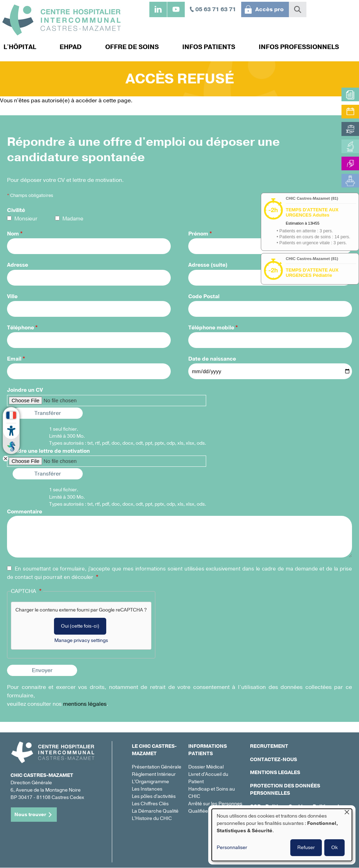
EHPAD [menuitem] (71, 47)
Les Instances (147, 789)
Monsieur (26, 219)
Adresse (18, 265)
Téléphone (21, 328)
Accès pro (269, 9)
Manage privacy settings (81, 640)
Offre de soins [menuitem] (132, 47)
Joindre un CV (25, 390)
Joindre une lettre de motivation (48, 451)
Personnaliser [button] (232, 848)
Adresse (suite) (208, 265)
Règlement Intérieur (154, 774)
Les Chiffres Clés (150, 804)
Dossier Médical (206, 767)
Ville (12, 296)
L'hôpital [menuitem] (20, 47)
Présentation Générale (157, 767)
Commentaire (25, 512)
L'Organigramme (150, 782)
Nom (13, 234)
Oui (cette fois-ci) (80, 626)
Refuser (306, 848)
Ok (334, 848)
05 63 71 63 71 (216, 9)
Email (14, 359)
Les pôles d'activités (154, 796)
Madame (73, 219)
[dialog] (282, 835)
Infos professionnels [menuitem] (299, 47)
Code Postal (204, 296)
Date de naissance (212, 359)
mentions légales (85, 704)
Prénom (198, 234)
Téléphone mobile (211, 328)
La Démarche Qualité (155, 811)
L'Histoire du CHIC (152, 818)
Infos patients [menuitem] (209, 47)
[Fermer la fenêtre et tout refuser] (347, 813)
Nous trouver (30, 815)
